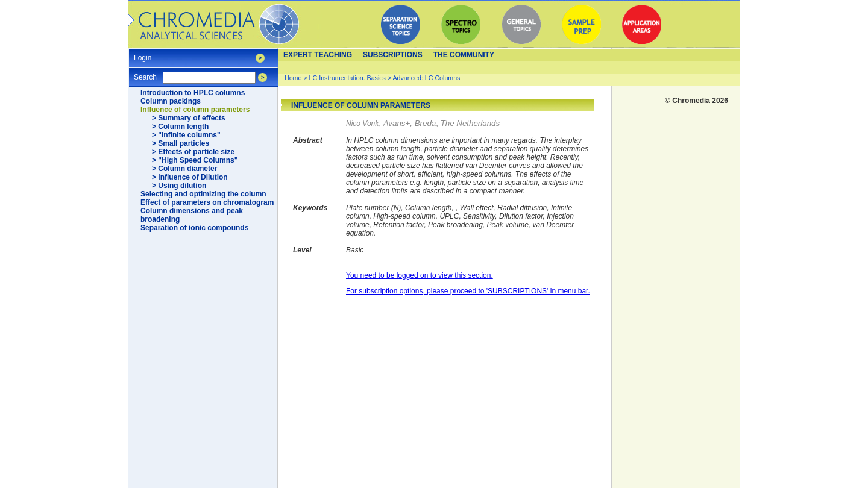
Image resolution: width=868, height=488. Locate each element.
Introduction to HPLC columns (193, 93)
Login (143, 54)
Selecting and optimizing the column (203, 194)
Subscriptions (393, 55)
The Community (464, 55)
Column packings (171, 101)
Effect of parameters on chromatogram (207, 202)
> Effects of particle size (193, 152)
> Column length (180, 127)
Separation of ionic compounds (194, 228)
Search (145, 73)
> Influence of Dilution (190, 177)
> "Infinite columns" (186, 135)
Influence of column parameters (195, 110)
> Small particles (181, 143)
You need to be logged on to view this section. (420, 275)
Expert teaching (318, 55)
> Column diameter (184, 169)
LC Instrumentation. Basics (348, 78)
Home (293, 78)
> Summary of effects (189, 118)
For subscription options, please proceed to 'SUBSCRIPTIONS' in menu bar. (468, 291)
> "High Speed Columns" (195, 160)
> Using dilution (179, 186)
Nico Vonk (362, 124)
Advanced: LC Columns (427, 78)
